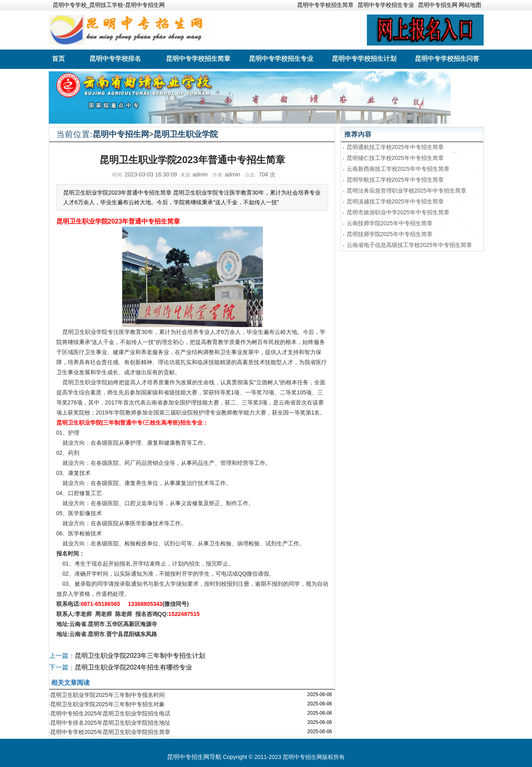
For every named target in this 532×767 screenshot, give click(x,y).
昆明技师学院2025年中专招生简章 (390, 234)
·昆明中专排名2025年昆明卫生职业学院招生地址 (110, 723)
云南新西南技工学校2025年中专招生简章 (398, 169)
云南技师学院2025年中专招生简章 (390, 223)
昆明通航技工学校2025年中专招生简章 (395, 147)
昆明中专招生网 (121, 134)
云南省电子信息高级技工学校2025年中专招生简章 (409, 245)
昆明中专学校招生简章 (325, 5)
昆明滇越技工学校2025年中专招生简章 (395, 201)
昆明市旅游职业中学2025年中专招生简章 (398, 212)
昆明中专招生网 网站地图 (450, 5)
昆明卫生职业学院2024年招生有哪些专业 (134, 667)
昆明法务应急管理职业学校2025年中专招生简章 (407, 191)
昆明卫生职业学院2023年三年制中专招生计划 (140, 656)
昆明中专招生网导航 (194, 757)
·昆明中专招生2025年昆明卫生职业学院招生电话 (110, 713)
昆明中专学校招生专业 (386, 5)
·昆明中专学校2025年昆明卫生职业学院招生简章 (110, 732)
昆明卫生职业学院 (186, 134)
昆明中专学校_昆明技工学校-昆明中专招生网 (109, 5)
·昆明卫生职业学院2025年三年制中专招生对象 (107, 704)
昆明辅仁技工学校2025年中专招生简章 (395, 158)
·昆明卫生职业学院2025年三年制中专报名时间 (107, 695)
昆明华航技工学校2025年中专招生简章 (395, 180)
